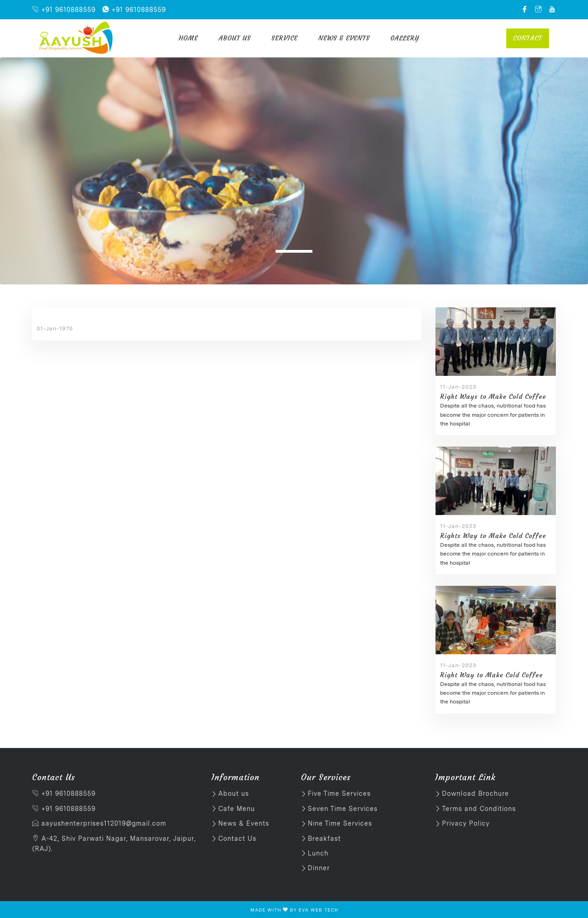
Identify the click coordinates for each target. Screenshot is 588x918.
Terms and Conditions (479, 809)
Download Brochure (475, 793)
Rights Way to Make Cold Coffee (493, 536)
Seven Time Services (343, 809)
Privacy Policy (466, 823)
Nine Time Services (340, 823)
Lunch (318, 853)
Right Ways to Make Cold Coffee (493, 397)
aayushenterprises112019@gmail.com (99, 823)
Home (188, 38)
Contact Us (237, 839)
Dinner (319, 868)
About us (235, 38)
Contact (528, 38)
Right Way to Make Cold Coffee (492, 675)
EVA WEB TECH (318, 910)
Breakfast (324, 839)
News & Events (344, 38)
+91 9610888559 (64, 10)
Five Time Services (339, 793)
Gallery (405, 38)
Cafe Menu (237, 809)
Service (285, 38)
